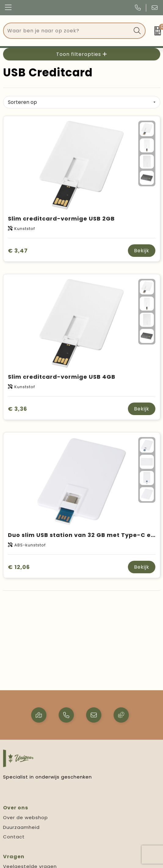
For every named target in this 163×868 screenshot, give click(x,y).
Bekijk (142, 251)
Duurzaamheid (21, 827)
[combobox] (67, 31)
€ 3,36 (18, 409)
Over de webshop (25, 817)
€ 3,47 (18, 251)
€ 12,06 (19, 567)
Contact (14, 837)
